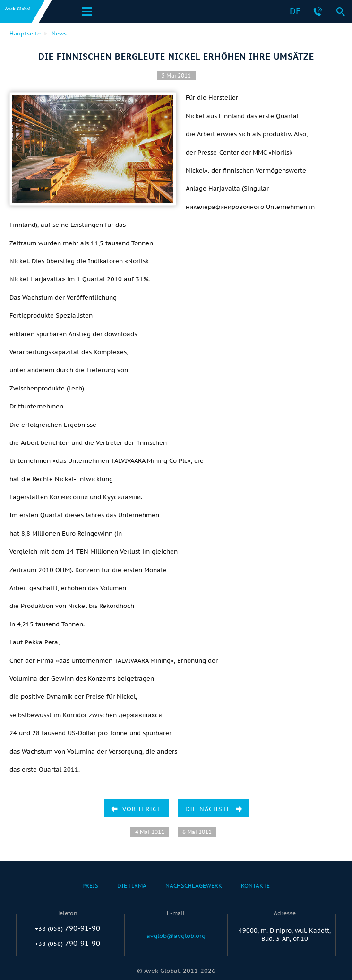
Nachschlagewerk (194, 886)
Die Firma (132, 886)
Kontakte (255, 886)
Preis (90, 886)
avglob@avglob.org (176, 936)
